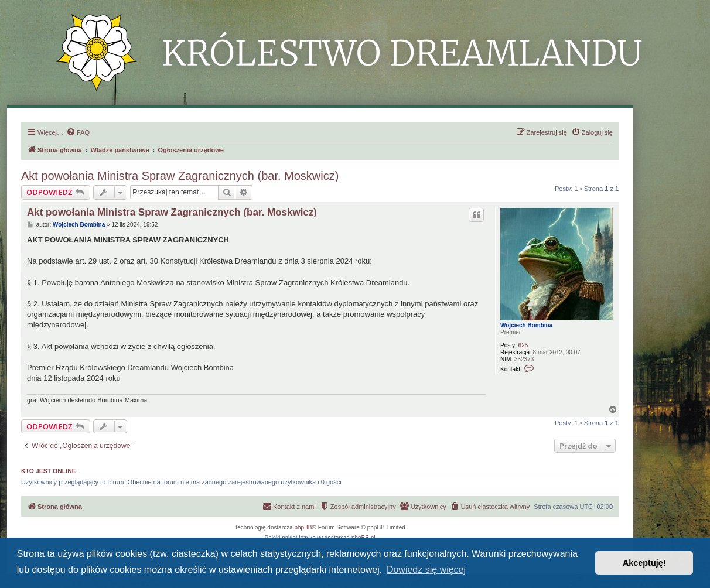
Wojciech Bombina (526, 325)
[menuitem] (78, 132)
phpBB (303, 527)
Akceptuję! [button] (644, 563)
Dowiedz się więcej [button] (426, 570)
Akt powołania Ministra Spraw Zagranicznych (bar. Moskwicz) (180, 176)
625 (523, 345)
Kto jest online (49, 471)
